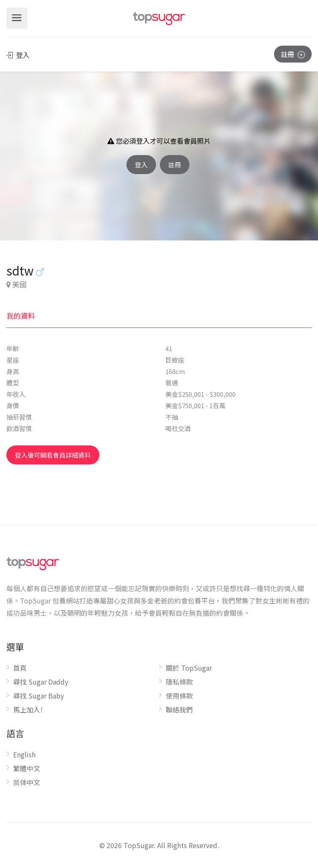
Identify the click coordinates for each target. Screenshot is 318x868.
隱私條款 (179, 682)
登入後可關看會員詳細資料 (53, 455)
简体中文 (27, 783)
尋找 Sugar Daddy (41, 682)
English (24, 755)
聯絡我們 (179, 710)
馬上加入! (28, 710)
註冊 (293, 54)
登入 (18, 55)
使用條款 (179, 696)
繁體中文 (27, 769)
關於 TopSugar (189, 668)
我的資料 (21, 315)
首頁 (20, 668)
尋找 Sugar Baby (38, 696)
